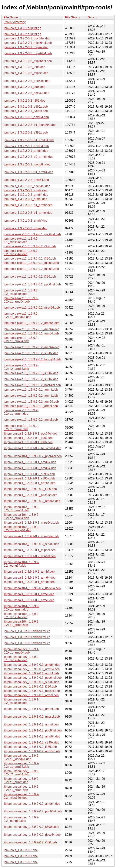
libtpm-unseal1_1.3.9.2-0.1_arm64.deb (30, 483)
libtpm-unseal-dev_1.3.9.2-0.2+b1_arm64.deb (21, 765)
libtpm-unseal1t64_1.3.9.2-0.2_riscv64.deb (32, 588)
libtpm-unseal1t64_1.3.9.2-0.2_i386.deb (30, 489)
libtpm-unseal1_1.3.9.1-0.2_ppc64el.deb (31, 495)
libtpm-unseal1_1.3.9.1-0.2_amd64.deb (30, 468)
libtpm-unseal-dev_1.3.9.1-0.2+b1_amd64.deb (21, 651)
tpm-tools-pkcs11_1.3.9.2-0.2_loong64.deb (32, 359)
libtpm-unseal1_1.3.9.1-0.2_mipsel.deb (30, 556)
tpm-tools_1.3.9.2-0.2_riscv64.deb (26, 93)
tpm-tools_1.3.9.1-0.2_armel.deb (25, 228)
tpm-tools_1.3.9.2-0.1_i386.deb (24, 87)
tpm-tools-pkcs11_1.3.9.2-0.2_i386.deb (30, 277)
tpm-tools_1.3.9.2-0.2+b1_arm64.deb (28, 172)
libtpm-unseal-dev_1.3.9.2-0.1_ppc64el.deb (33, 678)
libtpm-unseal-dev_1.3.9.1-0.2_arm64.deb (32, 751)
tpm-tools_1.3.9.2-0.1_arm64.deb (26, 151)
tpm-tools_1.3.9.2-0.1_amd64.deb (26, 146)
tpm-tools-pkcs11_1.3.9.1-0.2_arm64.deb (31, 402)
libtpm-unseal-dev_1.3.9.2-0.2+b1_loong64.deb (21, 757)
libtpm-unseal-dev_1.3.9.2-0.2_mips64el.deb (21, 796)
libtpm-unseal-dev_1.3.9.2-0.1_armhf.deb (31, 673)
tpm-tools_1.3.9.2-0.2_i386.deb (24, 101)
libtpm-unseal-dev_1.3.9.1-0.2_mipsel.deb (32, 717)
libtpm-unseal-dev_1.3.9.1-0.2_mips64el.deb (21, 701)
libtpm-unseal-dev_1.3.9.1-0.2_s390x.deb (31, 742)
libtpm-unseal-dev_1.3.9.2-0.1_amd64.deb (32, 665)
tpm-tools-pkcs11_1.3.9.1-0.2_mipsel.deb (31, 269)
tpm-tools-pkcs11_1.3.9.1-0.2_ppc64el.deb (32, 385)
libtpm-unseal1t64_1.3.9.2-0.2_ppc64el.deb (33, 456)
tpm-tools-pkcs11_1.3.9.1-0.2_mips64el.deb (21, 252)
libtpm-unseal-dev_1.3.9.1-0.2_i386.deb (30, 747)
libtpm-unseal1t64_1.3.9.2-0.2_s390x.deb (31, 544)
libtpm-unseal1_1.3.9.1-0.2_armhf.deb (29, 572)
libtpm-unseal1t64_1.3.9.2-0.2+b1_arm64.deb (21, 509)
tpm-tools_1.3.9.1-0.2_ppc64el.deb (27, 186)
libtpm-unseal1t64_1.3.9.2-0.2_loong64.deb (21, 564)
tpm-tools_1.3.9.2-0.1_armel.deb (25, 199)
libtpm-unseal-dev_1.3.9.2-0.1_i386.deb (30, 686)
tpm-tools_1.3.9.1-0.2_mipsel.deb (26, 73)
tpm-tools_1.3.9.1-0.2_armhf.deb (25, 221)
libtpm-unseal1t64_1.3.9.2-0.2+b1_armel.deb (21, 623)
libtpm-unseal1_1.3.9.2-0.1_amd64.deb (30, 462)
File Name (11, 17)
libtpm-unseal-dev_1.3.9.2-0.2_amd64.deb (32, 804)
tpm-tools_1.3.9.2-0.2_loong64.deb (27, 164)
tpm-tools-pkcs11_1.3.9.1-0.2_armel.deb (31, 420)
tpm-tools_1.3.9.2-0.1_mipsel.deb (26, 47)
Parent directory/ (15, 22)
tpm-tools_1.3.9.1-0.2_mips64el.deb (28, 61)
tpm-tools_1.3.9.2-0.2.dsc (21, 850)
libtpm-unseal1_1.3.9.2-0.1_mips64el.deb (31, 523)
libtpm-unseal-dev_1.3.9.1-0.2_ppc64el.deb (33, 730)
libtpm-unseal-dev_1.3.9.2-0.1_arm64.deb (32, 669)
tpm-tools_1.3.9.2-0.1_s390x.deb (26, 111)
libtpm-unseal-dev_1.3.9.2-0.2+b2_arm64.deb (21, 773)
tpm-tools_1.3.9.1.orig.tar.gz (22, 28)
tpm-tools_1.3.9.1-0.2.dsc (21, 862)
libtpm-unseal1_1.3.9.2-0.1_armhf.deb (29, 582)
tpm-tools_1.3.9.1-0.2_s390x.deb (26, 107)
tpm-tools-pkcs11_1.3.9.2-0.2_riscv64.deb (32, 308)
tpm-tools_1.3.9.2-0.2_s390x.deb (26, 132)
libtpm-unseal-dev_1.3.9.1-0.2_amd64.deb (32, 736)
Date (91, 17)
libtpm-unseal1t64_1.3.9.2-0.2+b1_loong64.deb (21, 529)
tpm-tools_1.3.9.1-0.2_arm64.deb (26, 195)
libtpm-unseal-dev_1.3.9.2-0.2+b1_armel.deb (21, 788)
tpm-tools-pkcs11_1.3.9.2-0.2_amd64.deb (31, 347)
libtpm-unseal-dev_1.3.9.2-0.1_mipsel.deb (32, 691)
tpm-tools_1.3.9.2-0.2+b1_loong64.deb (30, 125)
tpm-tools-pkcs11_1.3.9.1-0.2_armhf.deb (31, 396)
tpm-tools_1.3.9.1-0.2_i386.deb (24, 67)
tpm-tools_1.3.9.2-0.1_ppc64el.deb (27, 38)
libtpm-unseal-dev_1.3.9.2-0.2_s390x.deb (31, 827)
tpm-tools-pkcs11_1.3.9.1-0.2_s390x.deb (31, 353)
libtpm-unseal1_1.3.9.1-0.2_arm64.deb (30, 578)
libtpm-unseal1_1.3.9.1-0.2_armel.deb (29, 600)
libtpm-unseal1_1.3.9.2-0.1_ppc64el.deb (31, 434)
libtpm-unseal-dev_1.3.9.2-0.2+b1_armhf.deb (21, 780)
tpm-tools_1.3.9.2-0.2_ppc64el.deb (27, 81)
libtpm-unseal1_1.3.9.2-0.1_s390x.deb (29, 478)
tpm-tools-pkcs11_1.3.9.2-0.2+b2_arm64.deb (21, 367)
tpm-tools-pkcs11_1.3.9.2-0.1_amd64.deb (31, 329)
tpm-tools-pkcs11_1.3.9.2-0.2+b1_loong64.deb (21, 315)
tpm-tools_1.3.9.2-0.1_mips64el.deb (28, 43)
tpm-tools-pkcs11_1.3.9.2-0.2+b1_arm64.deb (21, 339)
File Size (71, 17)
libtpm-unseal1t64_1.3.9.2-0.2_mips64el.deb (21, 616)
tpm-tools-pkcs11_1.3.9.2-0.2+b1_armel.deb (21, 428)
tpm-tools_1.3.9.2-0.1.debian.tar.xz (27, 637)
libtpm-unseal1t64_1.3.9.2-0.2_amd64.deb (32, 501)
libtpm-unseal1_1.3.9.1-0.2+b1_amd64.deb (32, 448)
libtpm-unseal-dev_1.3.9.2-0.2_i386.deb (30, 842)
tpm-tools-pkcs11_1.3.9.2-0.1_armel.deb (31, 406)
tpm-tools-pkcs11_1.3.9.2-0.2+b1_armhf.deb (21, 412)
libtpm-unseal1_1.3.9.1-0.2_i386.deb (28, 438)
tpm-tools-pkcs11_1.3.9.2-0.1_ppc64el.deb (32, 234)
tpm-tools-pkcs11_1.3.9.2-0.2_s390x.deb (31, 379)
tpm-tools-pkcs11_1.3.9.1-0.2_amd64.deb (31, 323)
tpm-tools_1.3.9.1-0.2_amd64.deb (26, 117)
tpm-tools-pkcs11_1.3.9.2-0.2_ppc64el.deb (32, 284)
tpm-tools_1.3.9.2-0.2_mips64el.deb (28, 53)
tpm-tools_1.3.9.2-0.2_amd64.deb (26, 180)
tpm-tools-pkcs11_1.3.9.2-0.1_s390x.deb (31, 373)
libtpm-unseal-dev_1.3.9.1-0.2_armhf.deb (31, 709)
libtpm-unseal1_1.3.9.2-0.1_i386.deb (28, 442)
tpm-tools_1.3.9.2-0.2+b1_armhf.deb (28, 205)
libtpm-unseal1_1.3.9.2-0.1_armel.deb (29, 594)
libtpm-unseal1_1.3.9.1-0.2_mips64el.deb (31, 536)
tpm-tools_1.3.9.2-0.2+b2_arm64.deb (28, 157)
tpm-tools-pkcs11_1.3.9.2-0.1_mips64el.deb (21, 240)
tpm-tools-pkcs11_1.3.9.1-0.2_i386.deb (30, 246)
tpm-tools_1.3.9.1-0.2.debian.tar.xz (27, 643)
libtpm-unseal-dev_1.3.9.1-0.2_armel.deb (31, 724)
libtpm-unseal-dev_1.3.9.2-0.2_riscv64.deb (32, 835)
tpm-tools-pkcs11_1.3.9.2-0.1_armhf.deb (31, 390)
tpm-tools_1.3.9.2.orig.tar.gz (22, 34)
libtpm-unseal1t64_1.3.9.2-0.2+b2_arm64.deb (21, 516)
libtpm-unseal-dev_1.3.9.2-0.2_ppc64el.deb (33, 811)
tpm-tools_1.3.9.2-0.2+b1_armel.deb (28, 213)
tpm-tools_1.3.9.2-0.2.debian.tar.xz (27, 631)
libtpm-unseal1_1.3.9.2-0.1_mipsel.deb (30, 550)
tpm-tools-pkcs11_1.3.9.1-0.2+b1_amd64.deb (21, 300)
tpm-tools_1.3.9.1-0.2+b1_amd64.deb (29, 140)
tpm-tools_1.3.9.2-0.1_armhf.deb (25, 190)
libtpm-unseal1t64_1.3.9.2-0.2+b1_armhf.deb (21, 608)
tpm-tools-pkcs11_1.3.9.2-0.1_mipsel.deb (31, 263)
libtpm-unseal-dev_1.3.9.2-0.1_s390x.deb (31, 682)
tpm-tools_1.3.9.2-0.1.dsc (21, 856)
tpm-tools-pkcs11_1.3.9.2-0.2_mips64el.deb (21, 292)
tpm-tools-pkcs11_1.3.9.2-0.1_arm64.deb (31, 333)
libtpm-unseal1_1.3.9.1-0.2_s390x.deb (29, 474)
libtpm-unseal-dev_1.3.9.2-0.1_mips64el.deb (21, 659)
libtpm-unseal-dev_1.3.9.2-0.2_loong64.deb (21, 819)
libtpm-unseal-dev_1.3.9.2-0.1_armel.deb (31, 695)
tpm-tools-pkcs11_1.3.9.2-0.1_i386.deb (30, 259)
